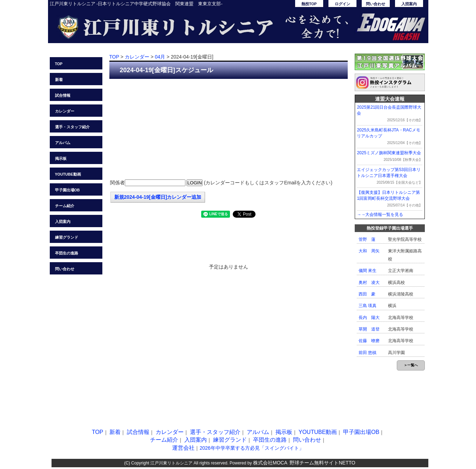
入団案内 (409, 4)
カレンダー (65, 111)
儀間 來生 (368, 271)
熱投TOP (309, 4)
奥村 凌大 (369, 283)
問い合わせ (376, 4)
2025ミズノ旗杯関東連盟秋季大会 (389, 153)
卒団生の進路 (67, 253)
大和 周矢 (369, 251)
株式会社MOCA (270, 463)
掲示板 (61, 158)
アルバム (63, 143)
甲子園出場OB (67, 190)
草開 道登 (369, 329)
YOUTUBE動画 (68, 174)
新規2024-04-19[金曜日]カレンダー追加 (158, 197)
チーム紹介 (65, 206)
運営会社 (183, 448)
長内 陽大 (369, 318)
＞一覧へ (411, 365)
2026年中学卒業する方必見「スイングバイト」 (251, 448)
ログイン (342, 4)
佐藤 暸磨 (369, 341)
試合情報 (63, 95)
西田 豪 (367, 294)
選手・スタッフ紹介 (72, 127)
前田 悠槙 (368, 353)
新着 (59, 80)
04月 (160, 57)
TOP (59, 64)
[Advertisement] (229, 130)
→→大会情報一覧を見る (380, 215)
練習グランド (67, 237)
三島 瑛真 (368, 306)
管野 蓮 (367, 239)
